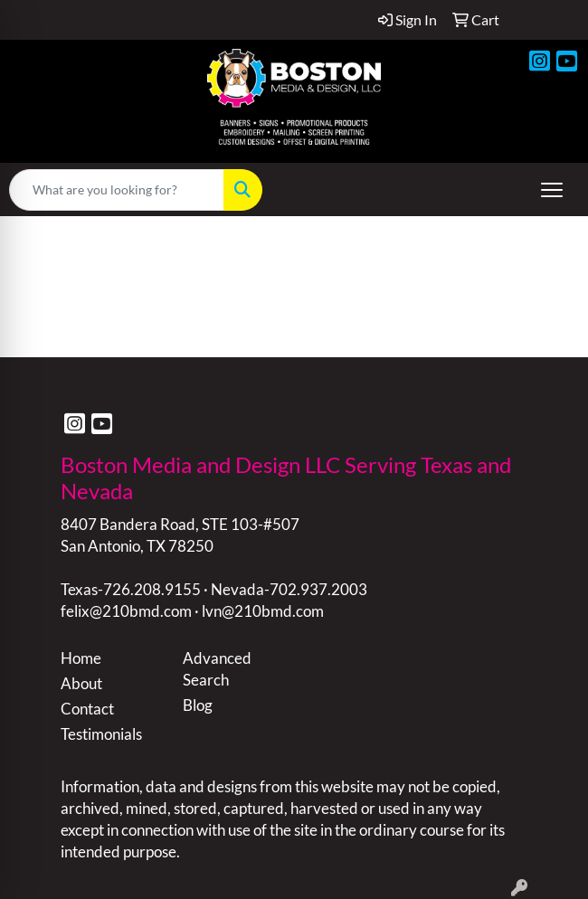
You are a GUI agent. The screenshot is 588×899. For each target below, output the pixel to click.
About (81, 683)
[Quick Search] (117, 190)
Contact (87, 709)
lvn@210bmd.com (263, 611)
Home (81, 658)
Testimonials (101, 734)
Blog (198, 705)
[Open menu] (552, 190)
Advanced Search (217, 669)
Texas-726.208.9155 (131, 589)
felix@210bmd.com (126, 611)
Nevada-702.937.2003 (289, 589)
